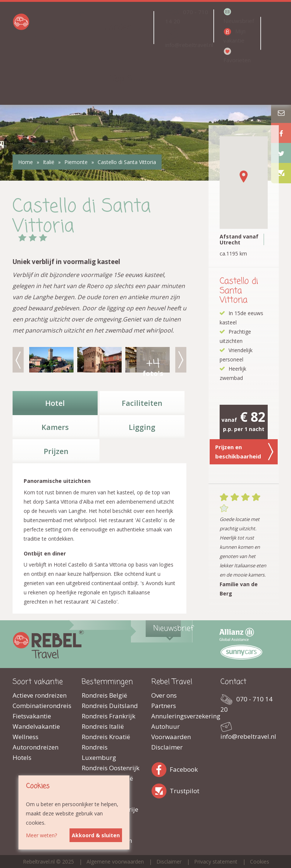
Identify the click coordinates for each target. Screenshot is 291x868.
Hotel (55, 403)
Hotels (22, 757)
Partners (164, 706)
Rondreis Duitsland (110, 706)
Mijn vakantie (234, 36)
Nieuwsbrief (239, 21)
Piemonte (76, 162)
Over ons (164, 695)
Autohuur (165, 726)
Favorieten (237, 60)
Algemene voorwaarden (115, 862)
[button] (244, 176)
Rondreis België (104, 695)
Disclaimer (167, 747)
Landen (118, 28)
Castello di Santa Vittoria (127, 162)
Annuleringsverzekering (180, 716)
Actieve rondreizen (40, 695)
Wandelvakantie (36, 726)
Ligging (142, 427)
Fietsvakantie (32, 716)
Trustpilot (160, 790)
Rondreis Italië (103, 726)
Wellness (26, 737)
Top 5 (122, 79)
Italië (49, 162)
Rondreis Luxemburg (99, 752)
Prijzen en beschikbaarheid (244, 452)
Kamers (55, 427)
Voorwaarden (171, 737)
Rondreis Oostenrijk (111, 768)
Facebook (160, 768)
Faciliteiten (142, 403)
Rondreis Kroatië (106, 737)
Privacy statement (216, 862)
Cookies (260, 862)
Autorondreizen (35, 747)
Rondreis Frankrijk (109, 716)
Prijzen (56, 451)
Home (26, 162)
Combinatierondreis (42, 706)
